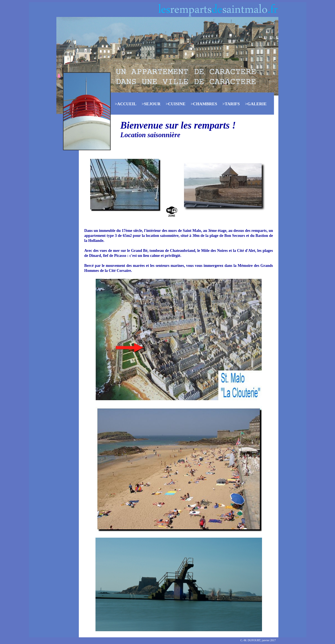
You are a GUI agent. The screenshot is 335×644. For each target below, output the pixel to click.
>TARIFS (231, 104)
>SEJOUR (151, 104)
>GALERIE (256, 104)
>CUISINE (176, 104)
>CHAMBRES (204, 104)
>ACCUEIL (126, 104)
